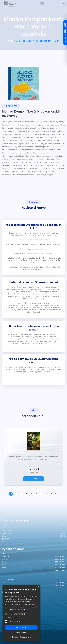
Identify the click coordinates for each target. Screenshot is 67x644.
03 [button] (21, 494)
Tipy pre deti (11, 106)
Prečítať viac (30, 609)
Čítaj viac (33, 479)
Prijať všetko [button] (21, 627)
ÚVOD (11, 41)
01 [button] (11, 494)
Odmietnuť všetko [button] (21, 633)
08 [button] (46, 494)
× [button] (38, 587)
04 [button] (26, 494)
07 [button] (41, 494)
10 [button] (56, 494)
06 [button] (36, 494)
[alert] (21, 613)
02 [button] (16, 494)
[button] (21, 637)
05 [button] (31, 494)
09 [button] (51, 494)
